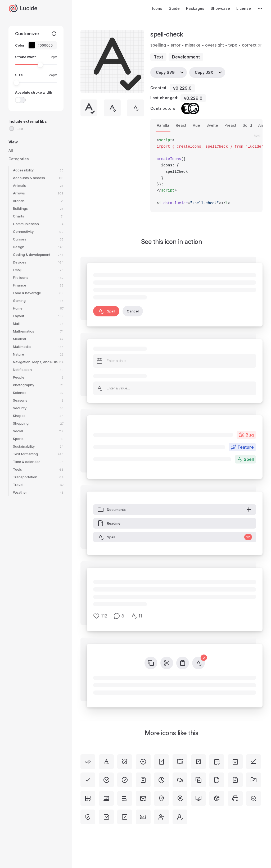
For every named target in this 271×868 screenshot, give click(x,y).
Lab (20, 129)
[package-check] (217, 798)
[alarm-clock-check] (125, 762)
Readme (109, 523)
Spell (106, 311)
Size (19, 75)
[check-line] (254, 762)
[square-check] (125, 817)
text (158, 57)
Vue (196, 125)
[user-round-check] (180, 817)
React (181, 125)
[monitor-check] (198, 798)
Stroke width (26, 57)
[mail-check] (143, 798)
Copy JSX (204, 72)
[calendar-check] (235, 762)
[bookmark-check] (198, 762)
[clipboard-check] (143, 780)
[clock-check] (161, 780)
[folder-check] (254, 780)
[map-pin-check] (180, 798)
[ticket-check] (143, 817)
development (186, 57)
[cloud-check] (180, 780)
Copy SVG (165, 72)
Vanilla (163, 125)
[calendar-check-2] (217, 762)
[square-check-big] (106, 817)
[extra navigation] (260, 8)
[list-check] (125, 798)
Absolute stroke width (34, 92)
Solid (247, 125)
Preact (230, 125)
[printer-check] (235, 798)
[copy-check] (198, 780)
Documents (175, 510)
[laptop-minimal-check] (106, 798)
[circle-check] (125, 780)
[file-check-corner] (217, 780)
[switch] (20, 100)
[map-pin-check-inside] (161, 798)
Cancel (133, 311)
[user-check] (161, 817)
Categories (19, 159)
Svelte (212, 125)
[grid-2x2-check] (88, 798)
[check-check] (88, 762)
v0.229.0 (182, 88)
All (11, 150)
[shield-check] (88, 817)
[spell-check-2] (106, 762)
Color (20, 45)
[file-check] (235, 780)
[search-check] (254, 798)
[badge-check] (143, 762)
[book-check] (161, 762)
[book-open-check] (180, 762)
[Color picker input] (45, 45)
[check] (88, 780)
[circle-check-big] (106, 780)
